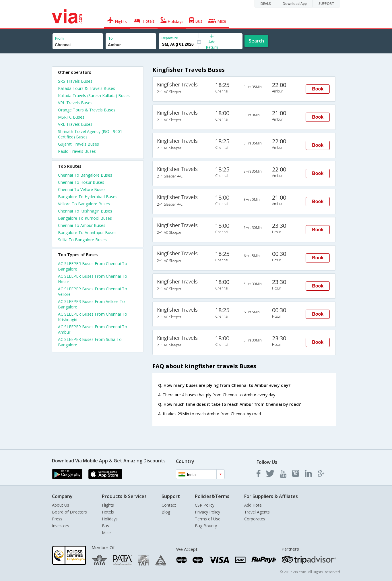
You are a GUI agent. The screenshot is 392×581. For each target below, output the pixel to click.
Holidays (110, 519)
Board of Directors (69, 512)
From (59, 38)
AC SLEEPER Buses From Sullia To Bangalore (90, 342)
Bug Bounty (206, 526)
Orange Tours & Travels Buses (87, 110)
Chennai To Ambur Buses (82, 225)
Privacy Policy (207, 512)
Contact (169, 505)
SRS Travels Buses (75, 81)
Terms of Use (208, 519)
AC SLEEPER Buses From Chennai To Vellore (93, 292)
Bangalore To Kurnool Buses (85, 218)
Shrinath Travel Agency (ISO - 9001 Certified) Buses (90, 134)
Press (57, 519)
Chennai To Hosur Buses (81, 182)
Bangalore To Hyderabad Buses (88, 197)
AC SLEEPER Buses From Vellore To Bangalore (91, 304)
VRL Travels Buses (75, 103)
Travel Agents (257, 512)
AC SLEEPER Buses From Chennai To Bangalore (93, 266)
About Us (61, 505)
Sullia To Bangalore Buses (82, 240)
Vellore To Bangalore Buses (84, 204)
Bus (105, 526)
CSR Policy (205, 505)
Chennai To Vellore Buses (82, 189)
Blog (166, 512)
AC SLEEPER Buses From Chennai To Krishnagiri (93, 317)
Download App (295, 4)
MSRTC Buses (71, 117)
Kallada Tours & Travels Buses (87, 88)
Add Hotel (253, 505)
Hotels (108, 512)
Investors (61, 526)
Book (318, 89)
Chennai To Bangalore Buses (85, 175)
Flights (108, 505)
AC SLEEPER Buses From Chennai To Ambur (93, 329)
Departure (170, 38)
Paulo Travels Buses (77, 151)
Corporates (255, 519)
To (110, 38)
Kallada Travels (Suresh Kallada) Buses (94, 95)
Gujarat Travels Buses (78, 144)
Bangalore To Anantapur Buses (87, 232)
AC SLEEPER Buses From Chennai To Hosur (93, 279)
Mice (106, 533)
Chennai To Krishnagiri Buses (85, 211)
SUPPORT (326, 4)
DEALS (266, 4)
